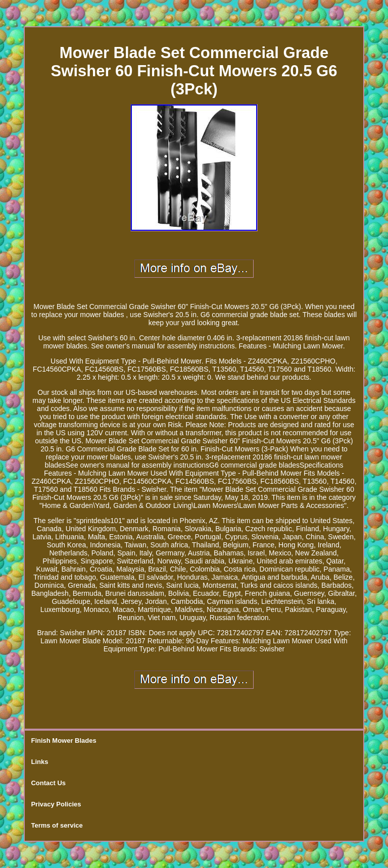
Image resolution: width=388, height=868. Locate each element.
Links (39, 762)
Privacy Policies (56, 804)
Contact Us (48, 783)
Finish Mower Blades (63, 741)
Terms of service (57, 825)
